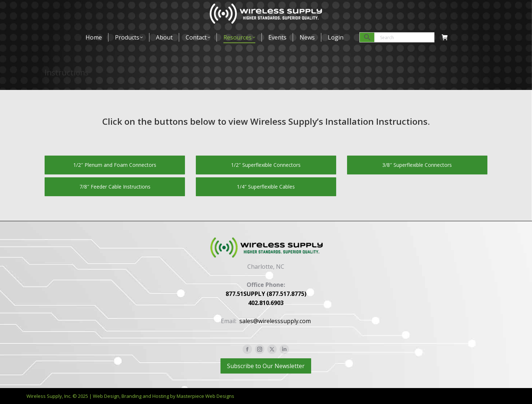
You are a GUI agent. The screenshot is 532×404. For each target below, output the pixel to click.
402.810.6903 (266, 303)
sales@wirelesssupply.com (275, 321)
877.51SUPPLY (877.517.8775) (266, 294)
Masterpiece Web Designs (205, 396)
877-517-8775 (64, 9)
